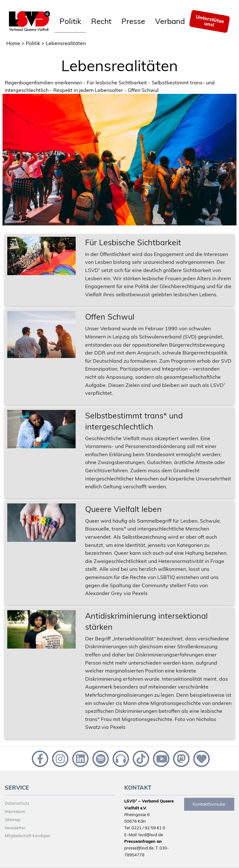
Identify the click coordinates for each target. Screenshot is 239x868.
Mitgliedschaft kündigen (28, 836)
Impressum (15, 811)
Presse (133, 21)
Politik (70, 21)
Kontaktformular (209, 804)
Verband (170, 21)
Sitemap (13, 820)
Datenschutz (17, 803)
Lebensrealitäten (66, 43)
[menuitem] (70, 21)
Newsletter (15, 828)
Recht (101, 21)
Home (13, 43)
